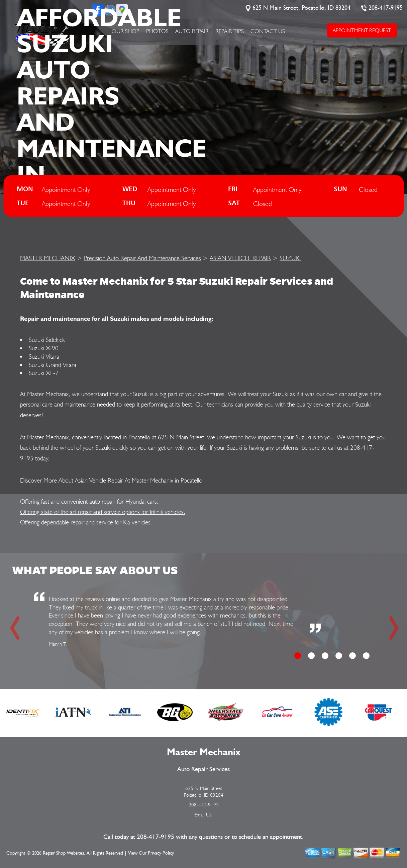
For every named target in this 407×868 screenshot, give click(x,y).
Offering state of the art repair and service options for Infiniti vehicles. (103, 512)
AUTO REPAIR (192, 31)
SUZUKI (290, 258)
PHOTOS (157, 31)
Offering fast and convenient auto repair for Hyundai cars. (89, 501)
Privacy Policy (161, 853)
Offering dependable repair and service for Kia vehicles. (86, 522)
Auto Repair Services (204, 769)
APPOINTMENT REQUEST (362, 30)
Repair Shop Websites (63, 853)
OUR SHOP (126, 31)
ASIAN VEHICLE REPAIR (240, 258)
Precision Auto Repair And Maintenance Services (142, 258)
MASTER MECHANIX (48, 258)
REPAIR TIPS (230, 31)
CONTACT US (268, 31)
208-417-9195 (386, 8)
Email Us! (204, 815)
